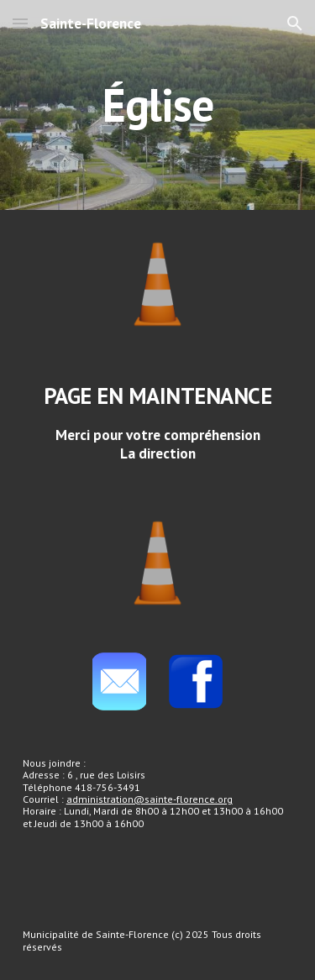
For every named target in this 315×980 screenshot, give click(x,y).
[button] (20, 23)
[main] (158, 105)
